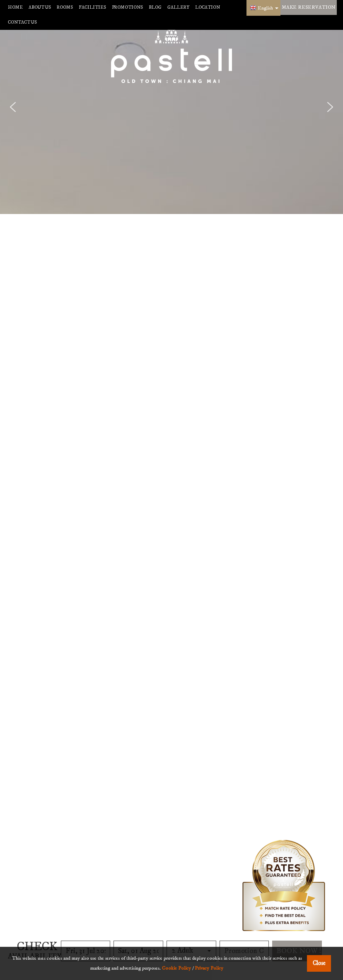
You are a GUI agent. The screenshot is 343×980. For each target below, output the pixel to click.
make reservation (309, 7)
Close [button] (319, 963)
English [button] (268, 8)
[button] (13, 107)
